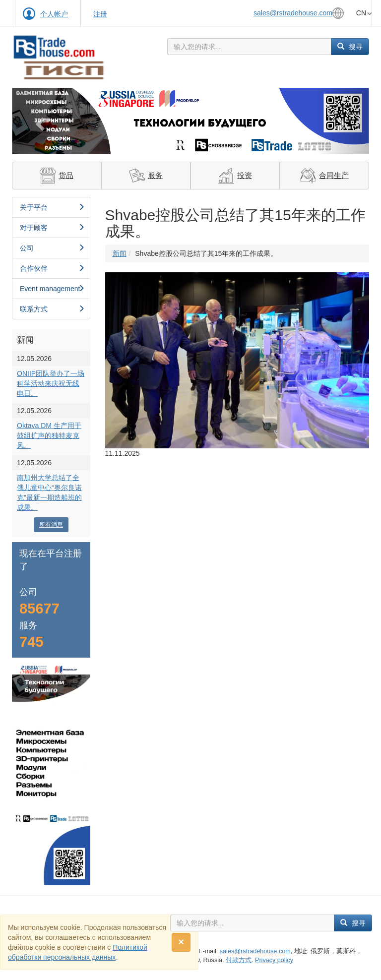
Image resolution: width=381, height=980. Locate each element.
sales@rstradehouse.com (293, 13)
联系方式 (52, 309)
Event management (52, 289)
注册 (100, 14)
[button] (39, 121)
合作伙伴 (52, 268)
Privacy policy (274, 960)
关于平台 (52, 207)
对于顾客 (52, 228)
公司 (52, 248)
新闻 (120, 253)
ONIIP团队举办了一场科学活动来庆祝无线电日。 (51, 383)
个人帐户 (54, 14)
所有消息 (51, 525)
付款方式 (239, 960)
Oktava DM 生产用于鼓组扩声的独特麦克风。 (49, 435)
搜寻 (350, 47)
